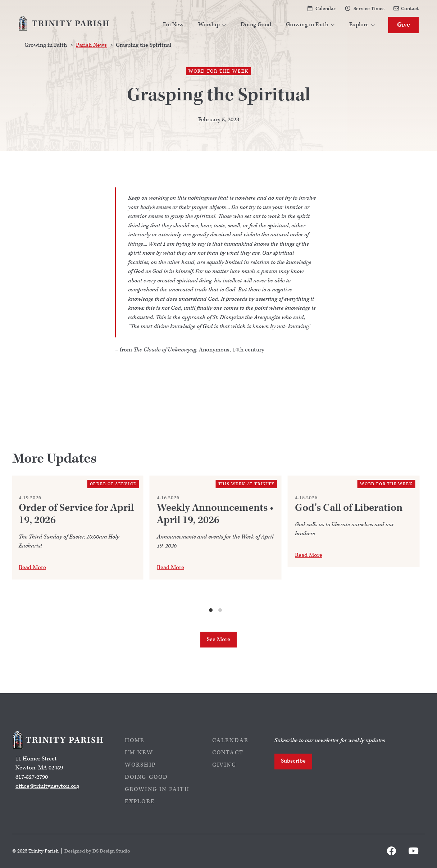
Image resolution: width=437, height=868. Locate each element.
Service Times (369, 8)
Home (135, 740)
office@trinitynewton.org (47, 786)
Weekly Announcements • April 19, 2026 (215, 514)
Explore (140, 802)
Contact (410, 8)
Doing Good (256, 25)
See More (218, 639)
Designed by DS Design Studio (97, 851)
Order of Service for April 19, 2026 (76, 514)
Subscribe (293, 761)
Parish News (91, 45)
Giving (224, 765)
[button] (212, 25)
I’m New (173, 25)
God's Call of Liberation (349, 508)
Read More (32, 567)
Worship (140, 765)
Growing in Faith (157, 789)
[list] (216, 544)
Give (404, 25)
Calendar (326, 8)
